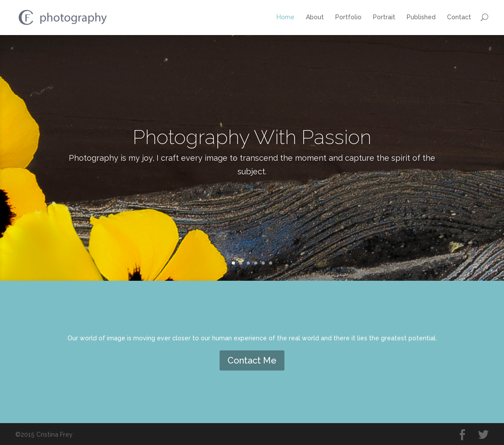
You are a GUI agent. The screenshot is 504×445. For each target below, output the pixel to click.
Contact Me (252, 360)
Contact (459, 17)
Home (286, 17)
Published (421, 17)
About (315, 17)
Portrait (384, 17)
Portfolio (348, 17)
